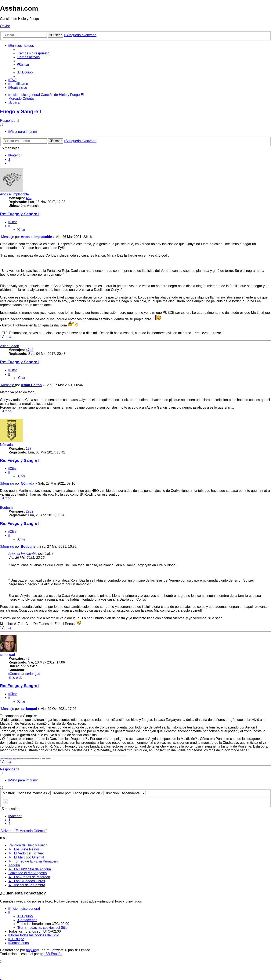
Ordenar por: (78, 793)
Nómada (6, 445)
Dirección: (125, 793)
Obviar (5, 26)
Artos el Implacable (14, 194)
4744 (30, 350)
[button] (15, 155)
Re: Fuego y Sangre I (20, 214)
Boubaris (7, 508)
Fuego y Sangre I (20, 111)
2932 (30, 511)
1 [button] (9, 159)
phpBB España (51, 954)
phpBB (31, 950)
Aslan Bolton (10, 346)
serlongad (7, 655)
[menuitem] (33, 53)
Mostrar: (27, 793)
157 (29, 449)
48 (28, 659)
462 (29, 198)
